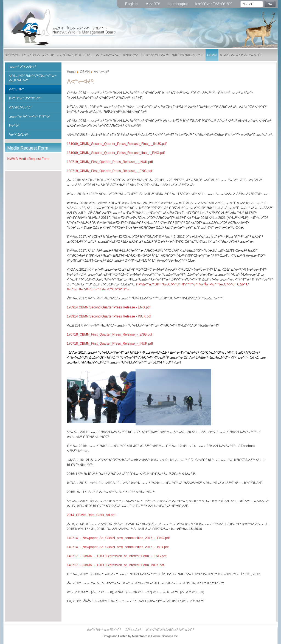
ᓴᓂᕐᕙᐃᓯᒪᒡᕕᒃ (19, 134)
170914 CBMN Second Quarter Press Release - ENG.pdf (109, 307)
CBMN (85, 72)
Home (71, 72)
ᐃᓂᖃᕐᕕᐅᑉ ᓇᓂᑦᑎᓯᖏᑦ (104, 630)
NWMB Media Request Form (28, 159)
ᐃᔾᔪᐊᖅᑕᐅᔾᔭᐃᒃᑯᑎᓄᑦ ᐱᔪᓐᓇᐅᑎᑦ (170, 630)
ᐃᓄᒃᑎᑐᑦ (154, 4)
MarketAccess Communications (152, 636)
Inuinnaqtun (178, 4)
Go (270, 4)
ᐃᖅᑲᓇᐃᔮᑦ (134, 630)
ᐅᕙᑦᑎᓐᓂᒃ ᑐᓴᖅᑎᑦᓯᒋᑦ (213, 4)
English (132, 4)
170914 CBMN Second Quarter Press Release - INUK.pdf (109, 316)
